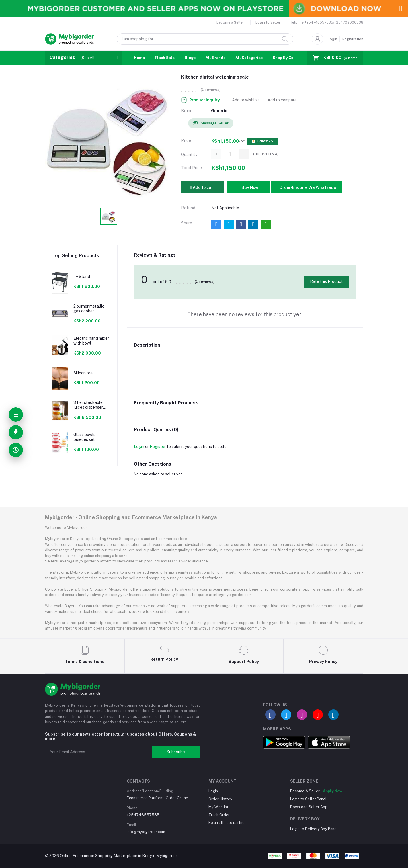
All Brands (215, 58)
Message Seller (211, 123)
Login (332, 39)
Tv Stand (82, 277)
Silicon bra (83, 373)
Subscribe (176, 752)
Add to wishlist (244, 100)
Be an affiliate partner (227, 823)
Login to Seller (268, 22)
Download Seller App (309, 807)
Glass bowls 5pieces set (84, 437)
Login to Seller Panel (308, 799)
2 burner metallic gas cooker (89, 309)
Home (139, 58)
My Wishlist (218, 807)
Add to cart (203, 187)
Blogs (190, 58)
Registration (353, 39)
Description (147, 345)
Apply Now (333, 791)
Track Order (219, 815)
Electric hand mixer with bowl (91, 341)
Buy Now (249, 187)
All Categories (249, 58)
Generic (219, 111)
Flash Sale (165, 58)
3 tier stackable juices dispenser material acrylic (88, 405)
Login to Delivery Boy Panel (314, 829)
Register (158, 447)
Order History (220, 799)
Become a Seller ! (231, 22)
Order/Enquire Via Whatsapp (307, 187)
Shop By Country (288, 58)
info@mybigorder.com (146, 832)
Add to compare (280, 100)
